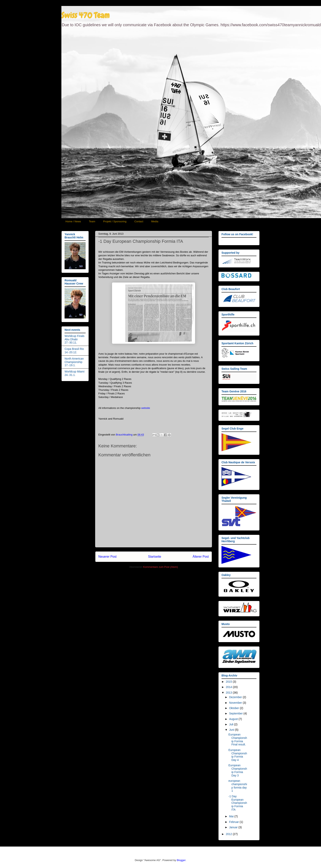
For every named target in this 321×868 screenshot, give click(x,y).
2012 (229, 834)
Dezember (236, 697)
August (234, 719)
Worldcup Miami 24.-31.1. (74, 373)
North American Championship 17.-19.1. (74, 362)
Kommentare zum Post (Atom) (161, 567)
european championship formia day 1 (238, 786)
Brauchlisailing (124, 435)
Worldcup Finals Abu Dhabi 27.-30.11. (74, 339)
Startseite (155, 557)
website (146, 408)
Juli (232, 724)
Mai (232, 816)
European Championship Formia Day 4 (238, 755)
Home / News (73, 221)
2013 (229, 693)
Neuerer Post (107, 557)
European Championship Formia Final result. (238, 739)
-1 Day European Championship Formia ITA (238, 803)
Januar (234, 827)
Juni (232, 730)
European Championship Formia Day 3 (238, 770)
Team (92, 221)
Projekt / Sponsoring (115, 221)
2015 (229, 682)
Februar (234, 822)
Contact (139, 221)
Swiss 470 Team (85, 15)
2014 (229, 687)
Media (155, 221)
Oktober (234, 708)
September (236, 713)
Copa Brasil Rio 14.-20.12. (74, 351)
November (236, 703)
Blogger (181, 860)
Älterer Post (201, 557)
